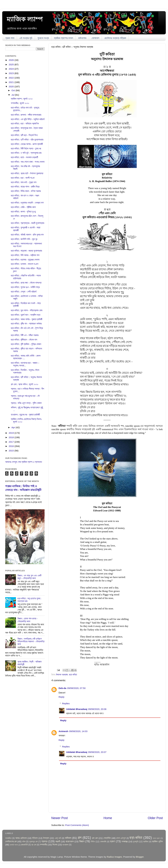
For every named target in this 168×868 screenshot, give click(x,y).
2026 (12, 60)
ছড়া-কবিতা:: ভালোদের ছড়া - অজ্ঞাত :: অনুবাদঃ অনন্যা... (25, 364)
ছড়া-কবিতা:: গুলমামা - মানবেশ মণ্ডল (25, 264)
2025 (12, 64)
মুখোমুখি (136, 842)
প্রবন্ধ (44, 841)
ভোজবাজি (103, 842)
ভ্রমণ (113, 841)
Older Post (155, 818)
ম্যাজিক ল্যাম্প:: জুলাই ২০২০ (22, 99)
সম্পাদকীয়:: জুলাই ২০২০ (20, 103)
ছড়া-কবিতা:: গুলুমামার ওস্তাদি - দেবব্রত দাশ (27, 203)
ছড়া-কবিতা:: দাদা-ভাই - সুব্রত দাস (24, 182)
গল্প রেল (95, 838)
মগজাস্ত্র (125, 841)
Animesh (63, 731)
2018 (12, 437)
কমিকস (68, 838)
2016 (12, 446)
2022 (12, 78)
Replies (66, 703)
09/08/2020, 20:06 (97, 709)
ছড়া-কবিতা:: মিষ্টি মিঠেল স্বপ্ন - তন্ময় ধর (26, 149)
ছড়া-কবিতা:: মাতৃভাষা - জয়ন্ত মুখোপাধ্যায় (26, 251)
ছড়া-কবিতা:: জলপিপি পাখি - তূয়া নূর (24, 239)
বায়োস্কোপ (70, 841)
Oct (14, 90)
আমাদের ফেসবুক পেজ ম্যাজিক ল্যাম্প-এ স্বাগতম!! (24, 462)
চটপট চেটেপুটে (121, 838)
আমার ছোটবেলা (21, 838)
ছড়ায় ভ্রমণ (156, 838)
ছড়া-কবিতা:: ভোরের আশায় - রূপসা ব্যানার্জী (27, 144)
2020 (12, 86)
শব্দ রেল (34, 845)
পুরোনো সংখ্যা (43, 38)
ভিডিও (93, 842)
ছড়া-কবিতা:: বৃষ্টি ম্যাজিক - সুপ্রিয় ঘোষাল (26, 344)
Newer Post (60, 818)
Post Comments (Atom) (77, 825)
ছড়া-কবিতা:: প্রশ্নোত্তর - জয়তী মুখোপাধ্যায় (28, 223)
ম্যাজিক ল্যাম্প (25, 19)
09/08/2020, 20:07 (97, 752)
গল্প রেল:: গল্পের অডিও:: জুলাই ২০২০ (25, 384)
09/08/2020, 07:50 (76, 688)
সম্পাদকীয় (44, 845)
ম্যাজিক (146, 842)
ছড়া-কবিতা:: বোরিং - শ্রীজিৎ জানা (23, 207)
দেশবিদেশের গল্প (11, 841)
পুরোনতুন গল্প (34, 842)
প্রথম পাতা (10, 38)
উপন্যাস (46, 838)
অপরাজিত (8, 838)
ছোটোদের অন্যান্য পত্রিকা (115, 38)
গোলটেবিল (107, 838)
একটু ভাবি (58, 838)
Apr (14, 427)
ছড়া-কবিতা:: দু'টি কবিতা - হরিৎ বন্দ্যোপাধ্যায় (27, 140)
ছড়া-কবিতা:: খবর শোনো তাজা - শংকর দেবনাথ (28, 162)
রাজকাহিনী (24, 845)
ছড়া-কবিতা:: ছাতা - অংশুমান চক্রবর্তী (24, 157)
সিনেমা (55, 845)
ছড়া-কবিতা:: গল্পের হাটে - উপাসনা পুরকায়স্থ (27, 173)
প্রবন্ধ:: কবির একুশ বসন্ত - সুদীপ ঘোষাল (26, 403)
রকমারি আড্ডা (14, 845)
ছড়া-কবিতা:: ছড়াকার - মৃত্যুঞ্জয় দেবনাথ (25, 260)
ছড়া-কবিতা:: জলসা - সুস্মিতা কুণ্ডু (23, 212)
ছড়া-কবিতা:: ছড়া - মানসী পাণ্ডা (23, 178)
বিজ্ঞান (82, 841)
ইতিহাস (35, 838)
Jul (13, 95)
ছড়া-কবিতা (73, 675)
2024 (12, 69)
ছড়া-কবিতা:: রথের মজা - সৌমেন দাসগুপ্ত (26, 283)
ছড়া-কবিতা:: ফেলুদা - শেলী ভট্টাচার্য (24, 292)
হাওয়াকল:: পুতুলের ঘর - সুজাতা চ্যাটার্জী (25, 415)
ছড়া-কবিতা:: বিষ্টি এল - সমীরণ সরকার (25, 335)
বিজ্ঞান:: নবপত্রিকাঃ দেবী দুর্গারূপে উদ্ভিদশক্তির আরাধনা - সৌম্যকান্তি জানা (31, 641)
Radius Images (114, 857)
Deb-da (62, 688)
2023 (12, 73)
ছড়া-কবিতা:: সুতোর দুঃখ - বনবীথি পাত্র (25, 287)
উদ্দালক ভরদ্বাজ (62, 675)
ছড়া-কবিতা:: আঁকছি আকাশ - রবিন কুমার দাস (27, 235)
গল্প (80, 838)
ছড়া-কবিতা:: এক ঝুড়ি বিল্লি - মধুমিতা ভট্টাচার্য (28, 119)
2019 (12, 433)
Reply (61, 697)
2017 (12, 442)
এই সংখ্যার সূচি (26, 38)
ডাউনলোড (82, 38)
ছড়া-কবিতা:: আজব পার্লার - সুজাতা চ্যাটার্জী (27, 319)
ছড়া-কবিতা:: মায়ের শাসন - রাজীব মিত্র (25, 187)
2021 (12, 82)
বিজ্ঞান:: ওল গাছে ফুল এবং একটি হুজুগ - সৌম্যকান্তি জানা (29, 577)
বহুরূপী (58, 841)
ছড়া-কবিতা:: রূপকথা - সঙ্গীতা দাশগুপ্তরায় (26, 115)
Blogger (140, 857)
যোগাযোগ (95, 38)
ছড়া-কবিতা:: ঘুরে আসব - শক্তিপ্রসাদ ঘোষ (27, 310)
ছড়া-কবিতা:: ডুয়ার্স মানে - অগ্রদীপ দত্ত (26, 315)
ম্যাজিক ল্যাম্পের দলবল (64, 38)
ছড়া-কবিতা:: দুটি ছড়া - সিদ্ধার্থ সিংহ (24, 135)
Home (108, 818)
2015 (12, 451)
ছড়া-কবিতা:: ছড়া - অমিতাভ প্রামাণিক (25, 124)
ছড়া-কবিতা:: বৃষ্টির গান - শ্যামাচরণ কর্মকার (26, 324)
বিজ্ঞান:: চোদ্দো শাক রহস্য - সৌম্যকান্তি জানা (28, 620)
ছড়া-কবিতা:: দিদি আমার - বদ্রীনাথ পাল (25, 255)
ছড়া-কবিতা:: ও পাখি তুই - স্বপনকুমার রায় (26, 153)
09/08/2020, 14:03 (78, 731)
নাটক (24, 842)
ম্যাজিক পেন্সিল (157, 841)
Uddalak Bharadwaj (77, 709)
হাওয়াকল (65, 845)
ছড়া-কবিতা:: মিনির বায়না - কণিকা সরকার (26, 191)
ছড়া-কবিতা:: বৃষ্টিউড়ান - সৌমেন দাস (24, 340)
